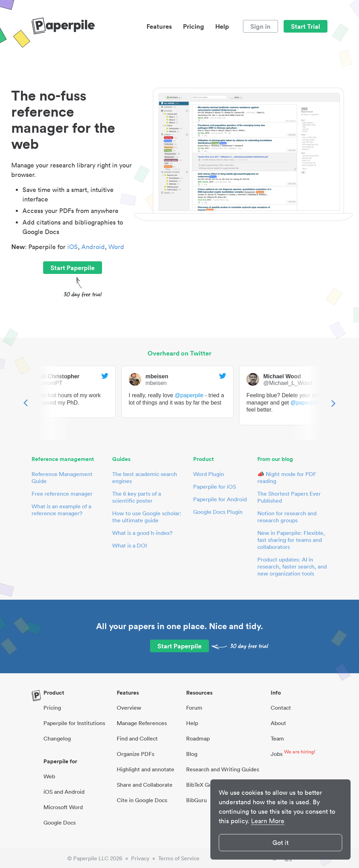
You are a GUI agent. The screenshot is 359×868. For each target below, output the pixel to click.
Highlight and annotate (145, 769)
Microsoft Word (63, 807)
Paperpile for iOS (215, 487)
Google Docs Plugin (218, 512)
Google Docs (60, 822)
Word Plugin (209, 474)
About (278, 723)
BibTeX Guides (204, 785)
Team (277, 738)
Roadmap (198, 738)
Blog (192, 754)
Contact (281, 708)
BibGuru (197, 800)
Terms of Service (179, 858)
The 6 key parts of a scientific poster (137, 497)
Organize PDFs (136, 754)
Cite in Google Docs (142, 800)
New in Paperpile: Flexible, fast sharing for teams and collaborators (291, 540)
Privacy (140, 858)
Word (116, 247)
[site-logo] (63, 26)
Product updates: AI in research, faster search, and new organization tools (292, 566)
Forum (194, 708)
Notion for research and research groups (287, 517)
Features (159, 26)
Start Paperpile (73, 268)
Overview (129, 708)
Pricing (194, 26)
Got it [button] (280, 843)
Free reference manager (62, 494)
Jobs (277, 754)
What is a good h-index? (142, 533)
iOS (73, 247)
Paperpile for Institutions (74, 723)
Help (222, 26)
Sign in (260, 26)
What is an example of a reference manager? (61, 510)
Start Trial (306, 26)
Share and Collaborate (145, 785)
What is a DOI (130, 545)
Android (93, 247)
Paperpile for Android (220, 499)
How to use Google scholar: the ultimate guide (147, 517)
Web (49, 776)
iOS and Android (64, 792)
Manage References (142, 723)
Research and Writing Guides (223, 769)
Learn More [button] (268, 821)
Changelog (57, 738)
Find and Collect (137, 738)
